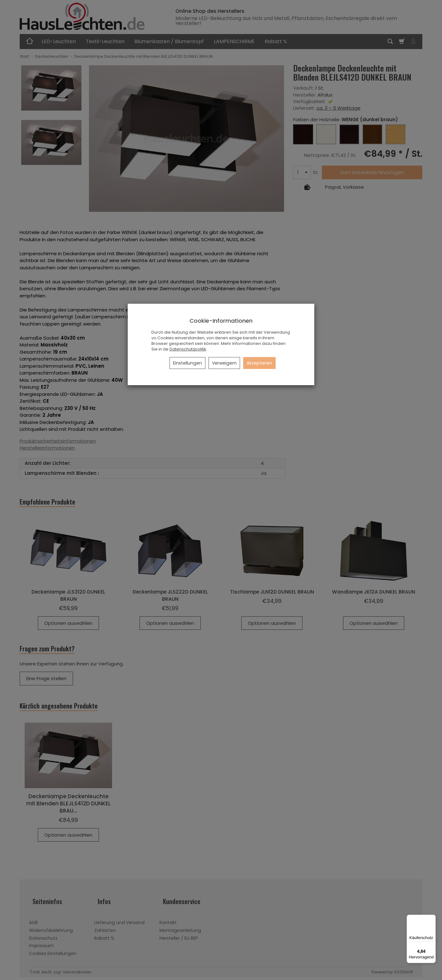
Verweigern (224, 363)
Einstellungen (187, 363)
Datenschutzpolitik (188, 349)
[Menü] (432, 918)
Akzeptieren (259, 363)
